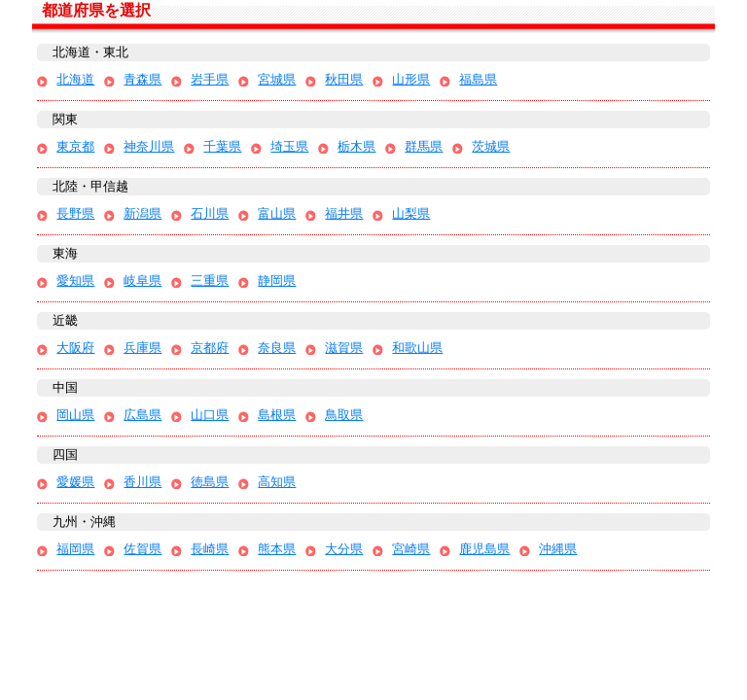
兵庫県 (142, 348)
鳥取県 (344, 415)
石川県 (210, 213)
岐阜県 (142, 280)
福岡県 (75, 549)
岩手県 (210, 79)
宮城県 (277, 79)
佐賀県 (142, 549)
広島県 (142, 415)
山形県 (411, 79)
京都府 (210, 348)
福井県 (344, 213)
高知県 (277, 482)
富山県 (277, 213)
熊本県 (277, 549)
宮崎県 (411, 549)
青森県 (142, 79)
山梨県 (411, 213)
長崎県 (210, 549)
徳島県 (210, 482)
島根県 (277, 415)
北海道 (75, 79)
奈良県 (277, 348)
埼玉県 (289, 146)
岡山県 (75, 415)
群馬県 (424, 146)
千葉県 (222, 146)
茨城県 (491, 146)
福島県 (478, 79)
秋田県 (344, 79)
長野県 (75, 213)
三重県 (210, 280)
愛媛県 (75, 482)
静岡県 (277, 280)
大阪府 (75, 348)
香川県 (142, 482)
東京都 (75, 146)
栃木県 (356, 146)
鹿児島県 (484, 549)
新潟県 (142, 213)
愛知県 (75, 280)
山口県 (210, 415)
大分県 (344, 549)
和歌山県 (417, 348)
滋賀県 (344, 348)
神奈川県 (149, 146)
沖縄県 (558, 549)
